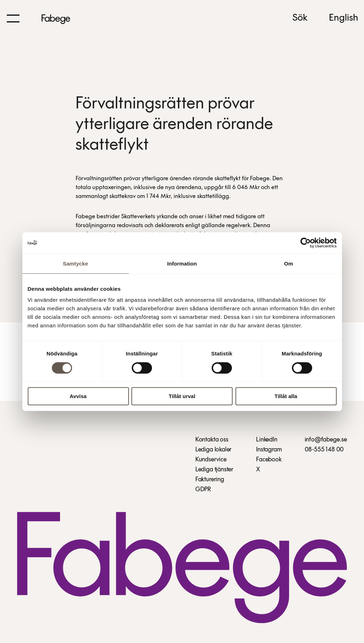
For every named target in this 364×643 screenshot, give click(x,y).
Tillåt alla (286, 396)
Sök (300, 18)
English (344, 18)
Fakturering (210, 480)
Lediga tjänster (214, 470)
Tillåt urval (182, 396)
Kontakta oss (212, 440)
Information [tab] (182, 264)
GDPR (203, 490)
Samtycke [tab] (75, 264)
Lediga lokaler (213, 450)
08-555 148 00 (324, 450)
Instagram (269, 450)
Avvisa (78, 396)
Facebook (269, 460)
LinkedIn (267, 440)
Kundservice (211, 460)
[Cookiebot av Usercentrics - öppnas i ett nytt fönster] (306, 243)
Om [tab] (289, 264)
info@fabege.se (326, 440)
